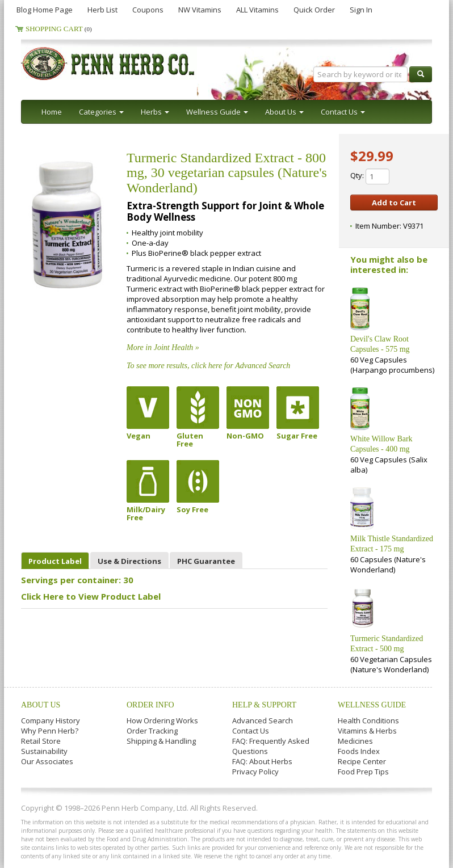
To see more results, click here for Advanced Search (208, 366)
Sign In (361, 10)
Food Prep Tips (363, 772)
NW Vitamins (200, 10)
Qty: (370, 176)
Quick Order (314, 10)
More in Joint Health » (163, 347)
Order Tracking (152, 731)
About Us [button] (284, 112)
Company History (51, 720)
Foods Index (359, 751)
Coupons (148, 10)
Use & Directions (129, 561)
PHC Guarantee (206, 561)
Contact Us (251, 731)
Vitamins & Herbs (367, 731)
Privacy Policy (255, 772)
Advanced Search (263, 720)
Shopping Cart (59, 29)
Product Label (55, 561)
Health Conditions (368, 720)
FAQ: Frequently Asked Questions (271, 746)
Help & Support (264, 705)
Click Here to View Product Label (91, 596)
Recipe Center (362, 761)
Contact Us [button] (343, 112)
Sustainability (44, 751)
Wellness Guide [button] (217, 112)
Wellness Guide (372, 705)
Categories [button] (101, 112)
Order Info (150, 705)
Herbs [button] (155, 112)
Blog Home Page (45, 10)
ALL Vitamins (257, 10)
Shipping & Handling (161, 741)
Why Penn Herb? (50, 731)
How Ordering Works (162, 720)
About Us (41, 705)
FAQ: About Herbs (262, 761)
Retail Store (41, 741)
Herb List (102, 10)
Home (52, 112)
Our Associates (47, 761)
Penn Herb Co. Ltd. (130, 64)
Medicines (355, 741)
